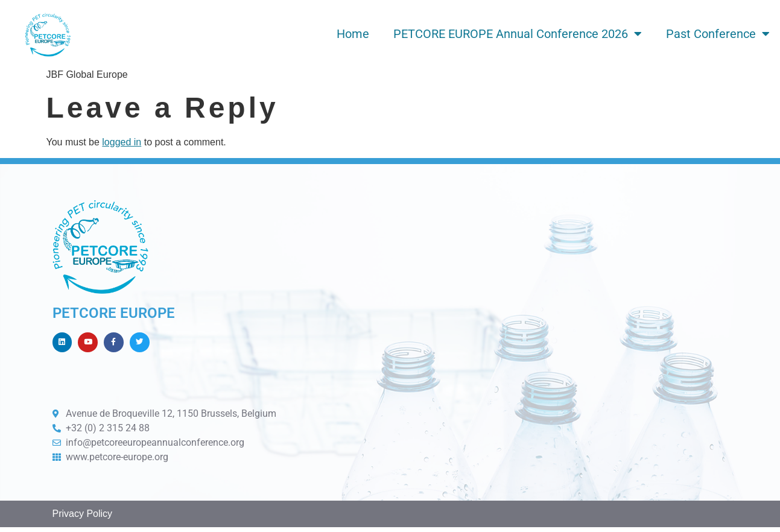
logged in (122, 142)
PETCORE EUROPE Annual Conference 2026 (518, 34)
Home (353, 34)
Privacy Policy (83, 519)
